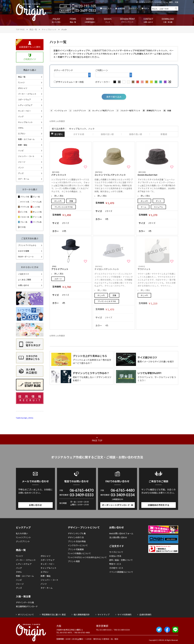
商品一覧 (33, 29)
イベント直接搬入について (121, 572)
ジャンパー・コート (26, 156)
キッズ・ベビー (24, 111)
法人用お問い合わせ (118, 537)
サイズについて (116, 552)
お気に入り (107, 8)
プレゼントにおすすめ (64, 207)
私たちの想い (22, 533)
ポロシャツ (23, 88)
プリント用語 (74, 561)
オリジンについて (26, 614)
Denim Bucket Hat (157, 174)
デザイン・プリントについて (84, 527)
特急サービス (115, 564)
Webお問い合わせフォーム (121, 533)
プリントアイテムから (27, 245)
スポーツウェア (24, 99)
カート (147, 8)
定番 (71, 201)
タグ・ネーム (24, 179)
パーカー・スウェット (27, 94)
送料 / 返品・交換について (121, 560)
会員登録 (121, 8)
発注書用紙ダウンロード (27, 606)
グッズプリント (23, 541)
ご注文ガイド (24, 274)
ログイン (134, 8)
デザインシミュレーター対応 (69, 82)
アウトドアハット (71, 268)
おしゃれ (58, 201)
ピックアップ (23, 527)
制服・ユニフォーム (26, 139)
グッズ (21, 173)
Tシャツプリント (23, 537)
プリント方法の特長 (77, 541)
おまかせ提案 (24, 251)
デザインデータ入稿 (25, 602)
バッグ (21, 116)
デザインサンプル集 (77, 533)
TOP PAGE (20, 29)
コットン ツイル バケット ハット (114, 174)
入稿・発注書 (23, 596)
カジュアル (158, 207)
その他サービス (116, 568)
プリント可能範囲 (76, 549)
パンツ (21, 167)
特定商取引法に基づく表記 (54, 614)
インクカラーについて (78, 545)
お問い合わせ (24, 285)
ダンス (158, 201)
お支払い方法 (115, 556)
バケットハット (71, 174)
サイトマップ (104, 614)
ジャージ (22, 162)
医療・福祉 (23, 145)
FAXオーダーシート (26, 257)
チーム (143, 207)
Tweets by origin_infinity (25, 418)
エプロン (22, 133)
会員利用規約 (145, 614)
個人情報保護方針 (82, 614)
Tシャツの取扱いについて (79, 553)
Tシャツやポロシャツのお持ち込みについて (87, 557)
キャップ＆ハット (49, 29)
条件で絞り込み (114, 97)
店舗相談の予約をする (158, 505)
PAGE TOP (97, 440)
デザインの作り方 (76, 537)
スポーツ (58, 279)
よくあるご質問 (24, 280)
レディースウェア (25, 105)
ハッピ (21, 150)
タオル (21, 128)
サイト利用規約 (124, 614)
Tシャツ (21, 82)
